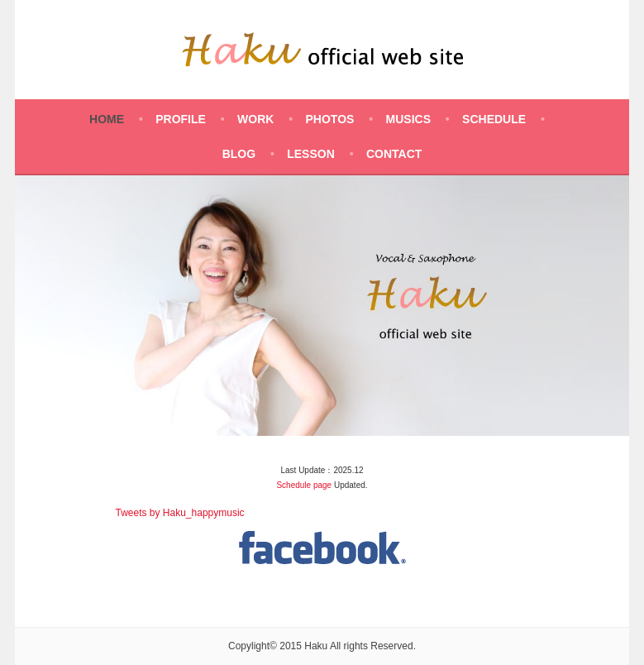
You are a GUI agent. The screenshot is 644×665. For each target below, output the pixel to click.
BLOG (239, 154)
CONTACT (394, 154)
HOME (107, 119)
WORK (255, 119)
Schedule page (304, 485)
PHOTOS (330, 119)
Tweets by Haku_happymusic (180, 513)
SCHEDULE (494, 119)
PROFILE (181, 119)
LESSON (311, 154)
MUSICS (408, 119)
